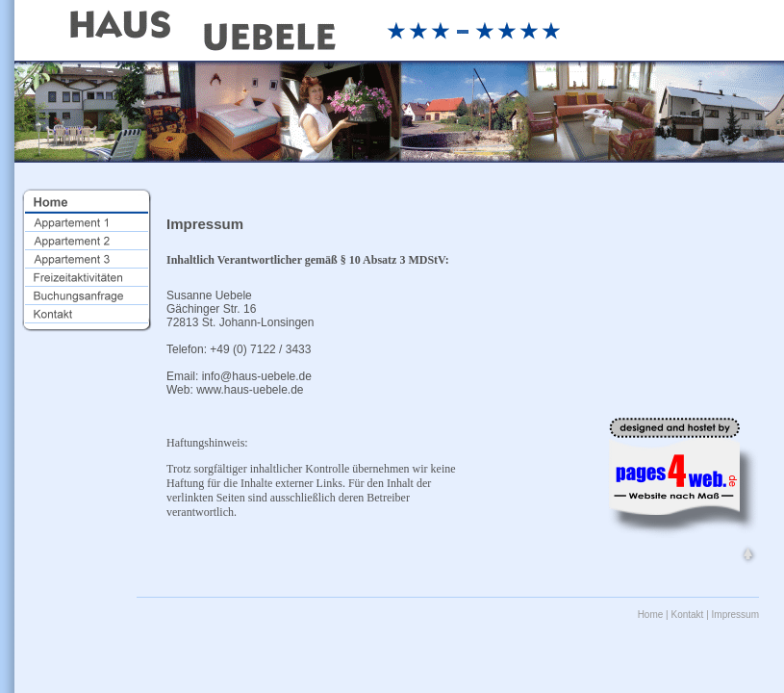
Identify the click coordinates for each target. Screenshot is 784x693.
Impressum (735, 615)
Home (651, 615)
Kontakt (687, 615)
